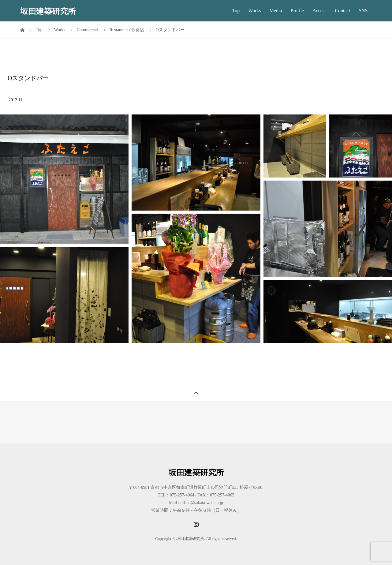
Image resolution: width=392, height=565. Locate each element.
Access (319, 11)
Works (254, 11)
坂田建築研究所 (48, 11)
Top (236, 11)
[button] (64, 179)
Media (276, 11)
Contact (342, 11)
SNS (363, 11)
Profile (297, 11)
